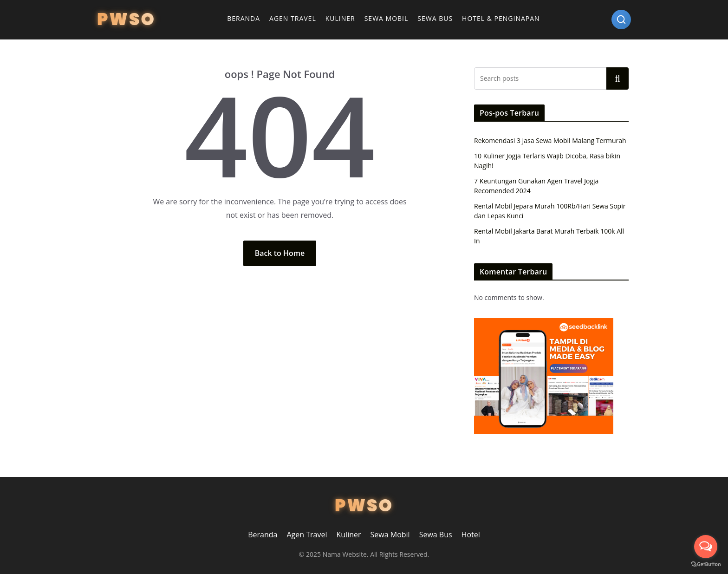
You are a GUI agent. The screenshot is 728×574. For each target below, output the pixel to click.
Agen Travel (293, 18)
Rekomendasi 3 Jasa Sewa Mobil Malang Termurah (550, 140)
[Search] (621, 20)
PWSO (126, 19)
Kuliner (340, 18)
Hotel (471, 535)
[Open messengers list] (706, 547)
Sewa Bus (435, 18)
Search (617, 78)
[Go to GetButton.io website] (706, 564)
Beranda (244, 18)
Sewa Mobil (387, 18)
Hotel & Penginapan (501, 18)
